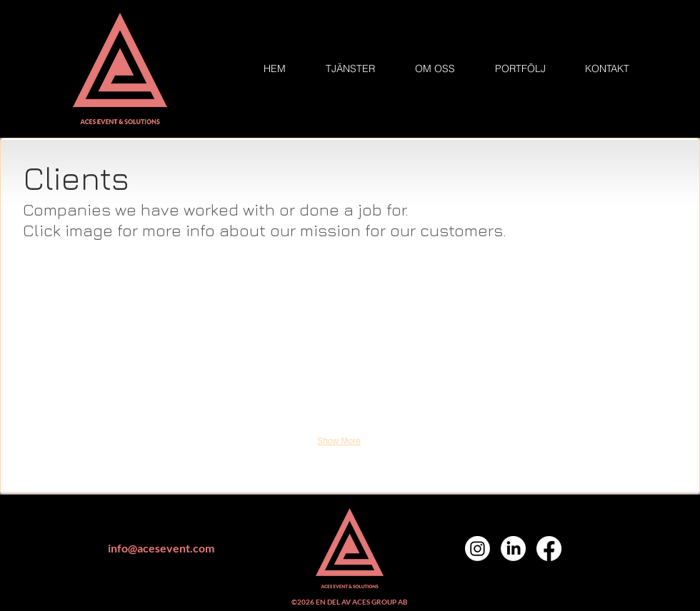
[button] (120, 291)
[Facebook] (549, 549)
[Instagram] (477, 549)
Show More (339, 441)
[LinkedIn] (513, 549)
